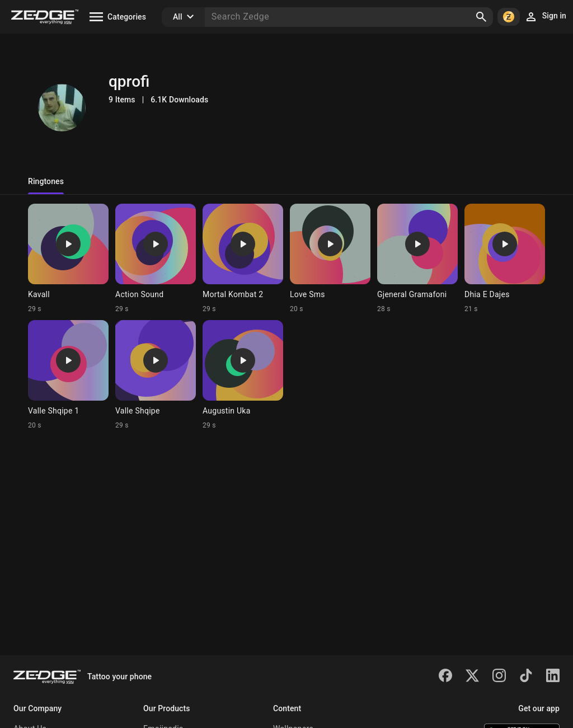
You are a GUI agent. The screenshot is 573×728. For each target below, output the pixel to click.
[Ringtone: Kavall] (68, 259)
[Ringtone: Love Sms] (330, 259)
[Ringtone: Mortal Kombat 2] (243, 259)
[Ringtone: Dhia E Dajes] (505, 259)
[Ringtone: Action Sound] (156, 259)
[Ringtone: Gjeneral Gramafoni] (417, 259)
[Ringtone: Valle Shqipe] (156, 375)
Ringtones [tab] (46, 181)
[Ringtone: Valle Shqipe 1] (68, 375)
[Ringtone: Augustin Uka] (243, 375)
